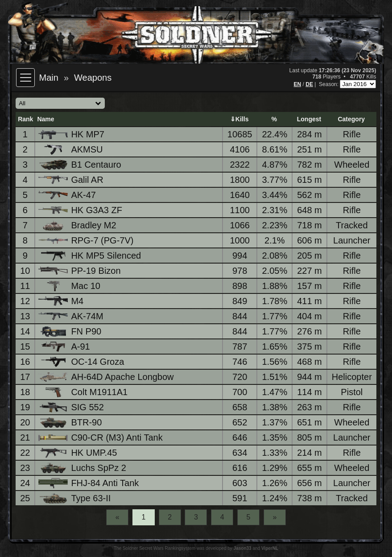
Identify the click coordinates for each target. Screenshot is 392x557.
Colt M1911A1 (84, 392)
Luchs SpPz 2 (83, 468)
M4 (62, 301)
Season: (329, 84)
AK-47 (68, 195)
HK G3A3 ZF (81, 210)
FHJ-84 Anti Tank (89, 483)
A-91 (65, 347)
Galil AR (71, 180)
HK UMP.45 (78, 453)
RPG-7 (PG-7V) (87, 240)
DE (309, 84)
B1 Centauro (80, 165)
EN (298, 84)
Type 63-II (75, 498)
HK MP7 (72, 134)
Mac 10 (70, 286)
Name (45, 119)
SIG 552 (72, 407)
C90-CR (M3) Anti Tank (101, 437)
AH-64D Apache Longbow (107, 377)
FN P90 (70, 332)
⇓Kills (239, 119)
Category (351, 119)
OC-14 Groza (82, 362)
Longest (309, 119)
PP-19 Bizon (80, 271)
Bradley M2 (78, 225)
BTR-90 (71, 423)
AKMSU (71, 150)
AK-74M (71, 316)
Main (49, 78)
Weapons (93, 78)
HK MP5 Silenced (90, 256)
